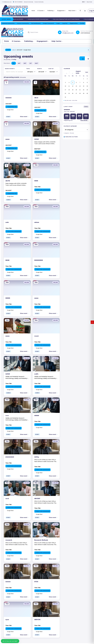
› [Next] (72, 73)
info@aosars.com (7, 2)
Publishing (51, 11)
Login (58, 23)
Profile (82, 23)
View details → (85, 120)
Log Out (65, 23)
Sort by (51, 69)
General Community (29, 2)
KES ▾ (84, 2)
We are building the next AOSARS (19, 19)
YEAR (87, 72)
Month (39, 69)
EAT (14, 63)
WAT (19, 63)
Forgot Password (48, 23)
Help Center (89, 2)
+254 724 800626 (18, 2)
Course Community (39, 2)
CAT (31, 63)
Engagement (61, 11)
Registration (74, 23)
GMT (25, 63)
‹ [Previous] (67, 73)
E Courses (41, 11)
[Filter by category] (76, 130)
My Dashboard (36, 23)
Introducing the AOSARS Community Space (42, 19)
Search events (10, 69)
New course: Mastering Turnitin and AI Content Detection (70, 19)
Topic (28, 69)
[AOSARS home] (15, 11)
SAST (36, 63)
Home (33, 11)
